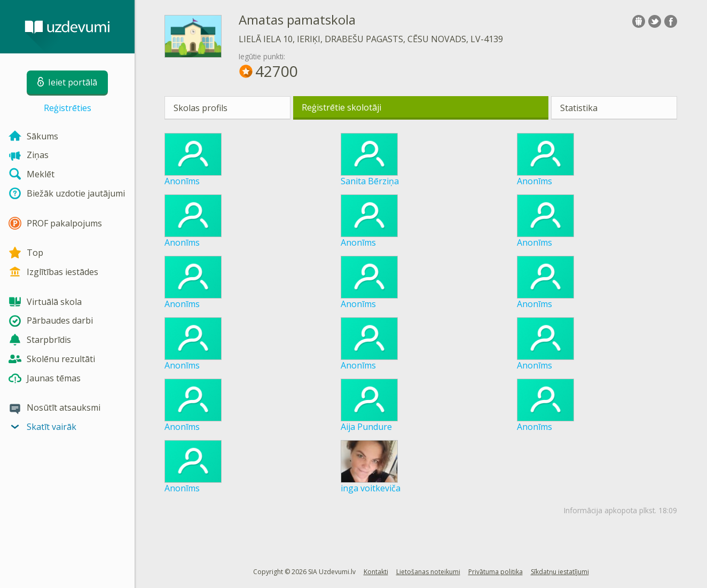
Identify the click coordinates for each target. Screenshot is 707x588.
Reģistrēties (68, 108)
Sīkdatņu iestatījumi (560, 572)
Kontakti (376, 572)
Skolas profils (201, 108)
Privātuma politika (496, 572)
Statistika (579, 108)
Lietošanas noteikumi (428, 572)
